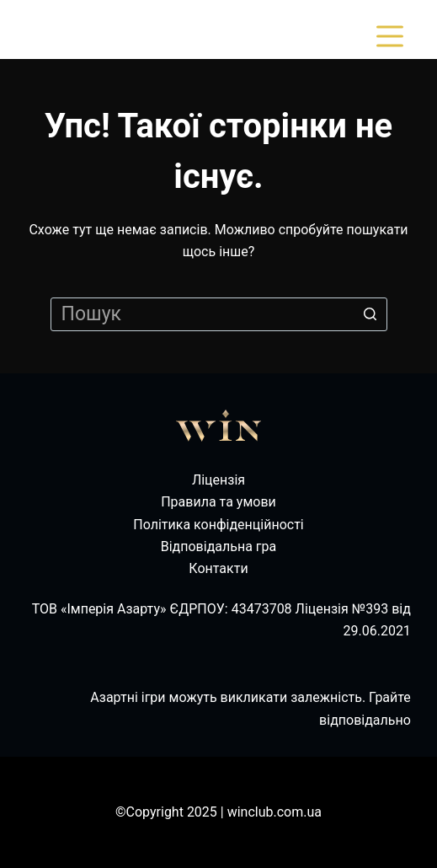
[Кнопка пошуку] (370, 314)
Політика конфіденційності (218, 525)
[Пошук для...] (219, 314)
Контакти (218, 568)
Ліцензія (218, 480)
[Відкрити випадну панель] (393, 36)
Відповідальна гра (219, 547)
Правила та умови (218, 502)
